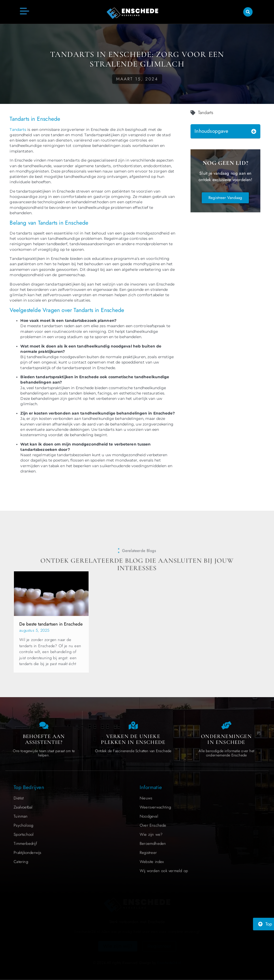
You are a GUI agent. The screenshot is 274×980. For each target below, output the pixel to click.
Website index (152, 862)
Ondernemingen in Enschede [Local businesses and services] (226, 739)
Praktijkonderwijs (27, 853)
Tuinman (21, 816)
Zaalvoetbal (23, 807)
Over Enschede (153, 825)
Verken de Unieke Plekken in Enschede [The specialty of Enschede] (133, 739)
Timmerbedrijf (25, 844)
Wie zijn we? (151, 834)
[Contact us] (44, 725)
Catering (21, 862)
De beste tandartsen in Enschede (51, 624)
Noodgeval (149, 816)
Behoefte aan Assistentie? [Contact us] (44, 739)
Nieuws (146, 798)
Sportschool (24, 834)
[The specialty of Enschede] (133, 725)
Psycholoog (23, 825)
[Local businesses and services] (226, 725)
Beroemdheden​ (153, 844)
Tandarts (18, 130)
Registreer (148, 853)
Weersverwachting (155, 807)
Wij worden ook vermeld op (164, 871)
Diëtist (19, 798)
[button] (248, 11)
